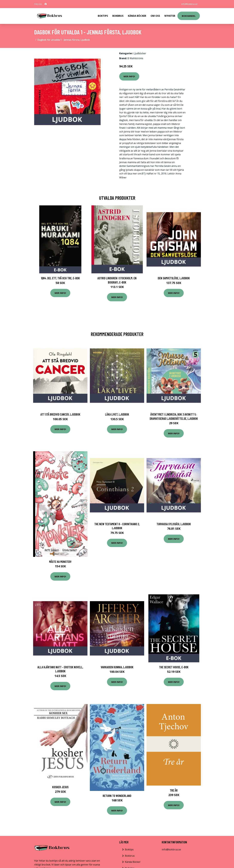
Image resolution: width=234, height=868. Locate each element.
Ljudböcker (140, 53)
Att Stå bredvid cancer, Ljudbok (60, 414)
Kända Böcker (137, 16)
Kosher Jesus (60, 787)
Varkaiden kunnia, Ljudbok (117, 667)
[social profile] (46, 4)
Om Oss (155, 16)
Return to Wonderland (117, 796)
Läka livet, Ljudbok (117, 414)
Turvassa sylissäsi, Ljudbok (174, 524)
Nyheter (170, 16)
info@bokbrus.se (189, 4)
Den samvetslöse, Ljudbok (174, 278)
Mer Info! (129, 76)
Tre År (174, 790)
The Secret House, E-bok (174, 667)
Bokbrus (118, 16)
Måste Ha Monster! (60, 562)
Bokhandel (189, 16)
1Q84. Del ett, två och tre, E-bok (60, 278)
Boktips (103, 16)
